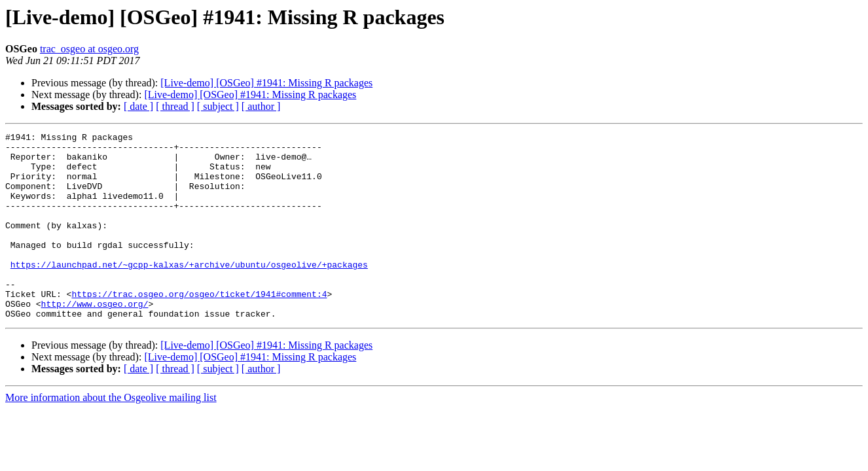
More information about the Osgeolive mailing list (111, 435)
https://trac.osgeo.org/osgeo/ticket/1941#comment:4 (199, 327)
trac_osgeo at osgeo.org (89, 49)
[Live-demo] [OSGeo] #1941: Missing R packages (266, 83)
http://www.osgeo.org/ (95, 339)
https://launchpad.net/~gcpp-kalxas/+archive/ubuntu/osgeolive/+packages (189, 292)
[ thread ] (175, 106)
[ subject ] (218, 106)
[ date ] (138, 106)
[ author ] (261, 106)
